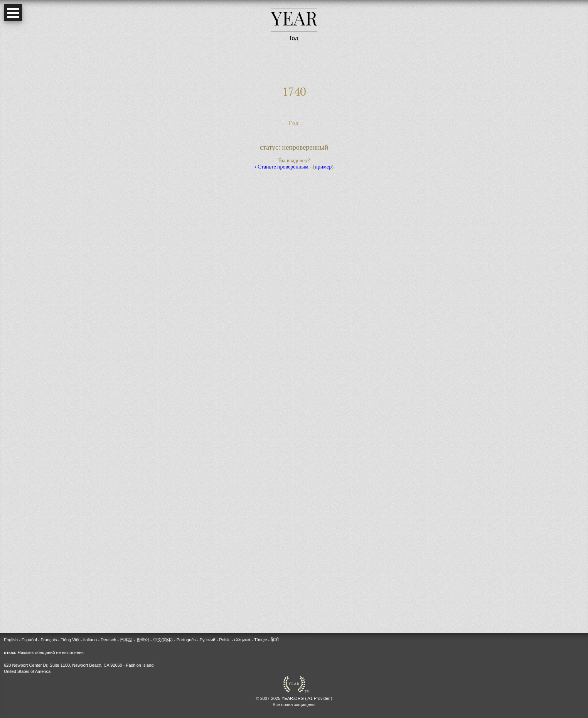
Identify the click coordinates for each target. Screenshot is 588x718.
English (11, 640)
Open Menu (13, 13)
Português (186, 640)
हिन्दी (275, 640)
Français (49, 640)
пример (323, 167)
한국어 (143, 640)
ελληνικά (242, 640)
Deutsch (108, 640)
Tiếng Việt (70, 640)
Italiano (90, 640)
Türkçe (261, 640)
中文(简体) (163, 640)
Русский (208, 640)
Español (29, 640)
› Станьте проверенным (281, 167)
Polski (225, 640)
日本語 (126, 640)
